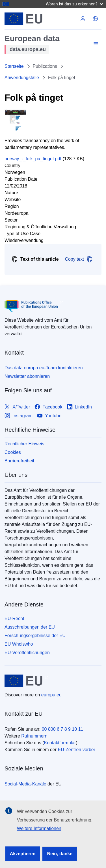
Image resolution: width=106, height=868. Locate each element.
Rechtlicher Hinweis (24, 444)
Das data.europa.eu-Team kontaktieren (44, 368)
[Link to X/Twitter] (17, 407)
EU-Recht (14, 619)
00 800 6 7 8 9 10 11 (63, 729)
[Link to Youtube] (49, 416)
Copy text (79, 259)
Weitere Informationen (39, 828)
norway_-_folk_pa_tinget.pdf (33, 159)
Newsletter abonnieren (27, 376)
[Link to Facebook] (48, 407)
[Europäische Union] (41, 19)
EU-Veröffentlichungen (27, 653)
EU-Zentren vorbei (76, 750)
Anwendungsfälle (22, 78)
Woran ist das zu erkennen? (74, 4)
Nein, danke (60, 854)
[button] (95, 19)
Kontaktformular (60, 743)
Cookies (13, 452)
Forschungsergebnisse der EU (35, 636)
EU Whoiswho (19, 644)
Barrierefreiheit (19, 461)
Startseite (14, 66)
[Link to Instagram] (19, 416)
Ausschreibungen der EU (30, 627)
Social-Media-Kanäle (25, 784)
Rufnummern (34, 736)
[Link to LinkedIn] (80, 407)
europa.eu (51, 695)
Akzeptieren (23, 854)
